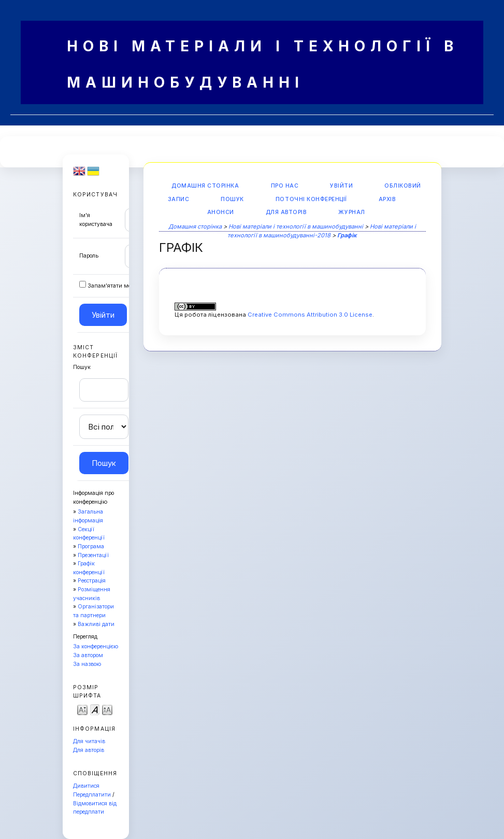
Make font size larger (107, 709)
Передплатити (92, 795)
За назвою (87, 664)
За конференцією (96, 646)
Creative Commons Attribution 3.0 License (310, 315)
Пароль (89, 256)
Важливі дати (96, 624)
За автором (88, 655)
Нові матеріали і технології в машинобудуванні (296, 226)
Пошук (232, 199)
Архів (387, 199)
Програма (91, 546)
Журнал (351, 212)
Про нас (285, 186)
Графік (347, 235)
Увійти (341, 186)
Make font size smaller (82, 709)
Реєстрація (92, 581)
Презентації (93, 555)
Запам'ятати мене (112, 286)
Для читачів (89, 741)
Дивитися (86, 786)
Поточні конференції (311, 199)
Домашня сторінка (205, 186)
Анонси (221, 212)
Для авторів (89, 750)
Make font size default (95, 709)
